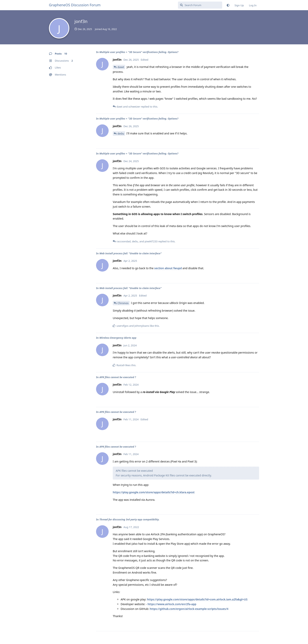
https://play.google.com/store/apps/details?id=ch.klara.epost (154, 492)
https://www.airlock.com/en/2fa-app (172, 604)
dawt (121, 67)
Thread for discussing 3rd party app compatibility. (129, 519)
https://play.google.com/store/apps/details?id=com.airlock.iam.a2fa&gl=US (197, 599)
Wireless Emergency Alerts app (118, 338)
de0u (121, 134)
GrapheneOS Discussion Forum (75, 5)
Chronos (123, 303)
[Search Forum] (200, 5)
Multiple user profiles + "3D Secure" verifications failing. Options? (139, 52)
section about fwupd (168, 268)
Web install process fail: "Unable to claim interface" (131, 253)
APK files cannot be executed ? (118, 377)
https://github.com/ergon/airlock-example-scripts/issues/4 (189, 609)
